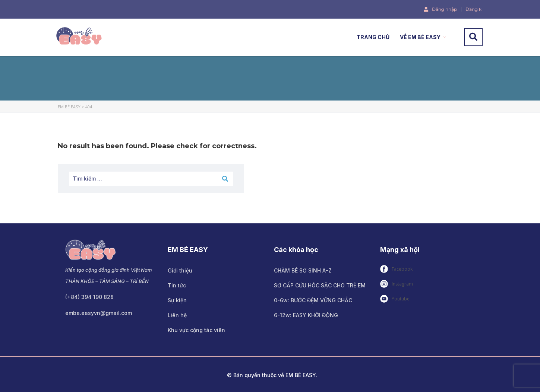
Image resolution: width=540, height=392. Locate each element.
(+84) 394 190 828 (89, 297)
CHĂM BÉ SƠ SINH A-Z (303, 270)
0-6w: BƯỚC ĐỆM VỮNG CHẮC (313, 300)
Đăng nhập (440, 9)
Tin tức (177, 285)
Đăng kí (474, 9)
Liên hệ (177, 315)
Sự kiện (177, 300)
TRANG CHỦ (373, 37)
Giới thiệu (180, 270)
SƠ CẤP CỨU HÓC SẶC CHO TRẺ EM (320, 285)
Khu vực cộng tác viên (196, 330)
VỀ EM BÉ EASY (420, 37)
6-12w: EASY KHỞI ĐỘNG (306, 315)
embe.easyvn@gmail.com (99, 313)
